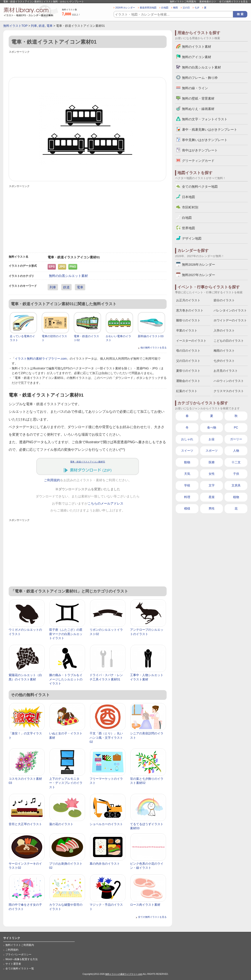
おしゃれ (187, 439)
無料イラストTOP (15, 26)
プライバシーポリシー (18, 955)
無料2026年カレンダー (199, 264)
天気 (187, 474)
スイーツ (187, 451)
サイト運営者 (13, 964)
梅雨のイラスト (224, 351)
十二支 (236, 462)
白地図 (165, 8)
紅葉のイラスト (187, 391)
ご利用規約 (52, 480)
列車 (34, 26)
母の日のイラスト (188, 351)
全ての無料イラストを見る (233, 2)
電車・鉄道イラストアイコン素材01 (88, 462)
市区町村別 (190, 207)
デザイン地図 (192, 238)
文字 (212, 485)
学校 (187, 485)
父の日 (186, 8)
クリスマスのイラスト (229, 391)
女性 (212, 474)
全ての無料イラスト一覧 (20, 969)
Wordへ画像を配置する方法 (22, 959)
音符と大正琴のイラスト (25, 824)
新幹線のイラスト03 (151, 336)
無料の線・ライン (195, 88)
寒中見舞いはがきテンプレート (205, 140)
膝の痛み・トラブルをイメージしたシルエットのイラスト (66, 679)
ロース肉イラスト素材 (145, 905)
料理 (187, 497)
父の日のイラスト (188, 361)
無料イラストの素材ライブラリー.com (124, 974)
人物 (236, 451)
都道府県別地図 (148, 8)
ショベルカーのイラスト (106, 824)
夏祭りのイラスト (188, 371)
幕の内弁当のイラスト (105, 864)
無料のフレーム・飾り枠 (200, 78)
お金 (212, 439)
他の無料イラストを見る (154, 348)
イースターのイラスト (191, 341)
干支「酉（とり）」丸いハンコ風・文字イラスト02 (106, 738)
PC (236, 427)
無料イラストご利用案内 (183, 2)
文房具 (236, 485)
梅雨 (175, 8)
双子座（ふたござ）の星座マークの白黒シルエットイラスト (66, 634)
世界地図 (188, 228)
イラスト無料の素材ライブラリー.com (41, 359)
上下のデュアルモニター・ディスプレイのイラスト (66, 783)
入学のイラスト (224, 330)
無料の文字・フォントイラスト (205, 119)
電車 (50, 26)
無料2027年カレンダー (199, 275)
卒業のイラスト (187, 330)
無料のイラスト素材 (197, 47)
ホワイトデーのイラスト (230, 320)
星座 (212, 497)
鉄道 (42, 26)
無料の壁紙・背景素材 (198, 98)
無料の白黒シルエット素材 (68, 276)
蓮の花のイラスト (61, 824)
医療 (212, 462)
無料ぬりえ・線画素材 (198, 109)
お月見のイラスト (226, 371)
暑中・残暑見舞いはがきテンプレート (210, 129)
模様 (187, 508)
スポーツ (212, 451)
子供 (236, 474)
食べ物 (212, 427)
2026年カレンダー (125, 8)
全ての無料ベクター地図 (200, 187)
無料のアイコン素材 (197, 57)
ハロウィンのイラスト (229, 381)
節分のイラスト (224, 300)
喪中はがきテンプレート (200, 150)
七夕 (197, 8)
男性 (212, 508)
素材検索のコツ (208, 2)
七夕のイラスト (224, 361)
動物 (187, 462)
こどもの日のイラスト (229, 341)
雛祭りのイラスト (188, 320)
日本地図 (188, 197)
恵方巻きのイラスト (190, 310)
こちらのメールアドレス (105, 504)
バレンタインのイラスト (230, 310)
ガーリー (236, 439)
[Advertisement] (88, 64)
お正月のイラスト (188, 300)
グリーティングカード (198, 161)
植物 (236, 497)
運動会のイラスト (188, 381)
